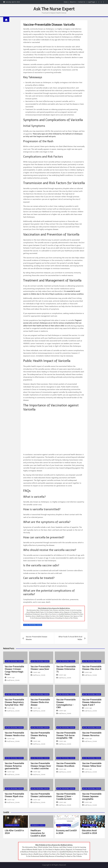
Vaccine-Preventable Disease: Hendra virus (15, 734)
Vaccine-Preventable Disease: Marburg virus (40, 735)
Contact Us (82, 2)
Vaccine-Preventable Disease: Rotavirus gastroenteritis (14, 766)
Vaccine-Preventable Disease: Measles (37, 638)
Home (66, 2)
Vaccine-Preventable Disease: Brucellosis (66, 765)
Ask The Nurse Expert (54, 9)
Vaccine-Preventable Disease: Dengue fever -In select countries (41, 766)
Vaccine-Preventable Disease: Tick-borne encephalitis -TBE (66, 735)
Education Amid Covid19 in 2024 (89, 832)
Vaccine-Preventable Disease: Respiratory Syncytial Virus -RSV (14, 702)
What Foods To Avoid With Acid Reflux (70, 638)
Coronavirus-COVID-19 (12, 825)
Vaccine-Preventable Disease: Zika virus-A (92, 668)
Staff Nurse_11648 (12, 680)
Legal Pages (91, 2)
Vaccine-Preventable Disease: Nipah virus (14, 795)
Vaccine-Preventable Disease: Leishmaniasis (41, 795)
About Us (73, 2)
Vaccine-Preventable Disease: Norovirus (92, 734)
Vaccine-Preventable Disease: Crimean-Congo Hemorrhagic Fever (14, 670)
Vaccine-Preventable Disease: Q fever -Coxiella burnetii (66, 796)
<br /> (57, 433)
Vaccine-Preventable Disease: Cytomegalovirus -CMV (66, 704)
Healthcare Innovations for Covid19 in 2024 (38, 833)
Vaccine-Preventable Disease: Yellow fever (92, 765)
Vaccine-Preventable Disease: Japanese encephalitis (92, 796)
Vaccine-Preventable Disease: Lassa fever (40, 668)
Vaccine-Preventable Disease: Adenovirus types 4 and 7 (92, 702)
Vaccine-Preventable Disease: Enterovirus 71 (66, 669)
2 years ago (10, 677)
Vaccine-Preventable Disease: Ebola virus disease (40, 702)
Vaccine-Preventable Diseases (33, 625)
